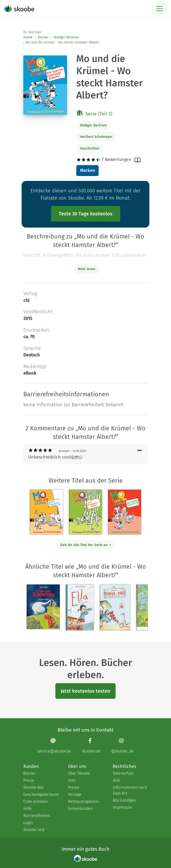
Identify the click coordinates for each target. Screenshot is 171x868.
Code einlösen (36, 802)
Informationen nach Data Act (130, 790)
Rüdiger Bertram (66, 37)
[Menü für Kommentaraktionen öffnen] (140, 451)
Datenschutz (123, 773)
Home (28, 37)
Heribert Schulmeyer (96, 137)
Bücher (43, 37)
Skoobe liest (34, 830)
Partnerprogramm (83, 802)
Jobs (72, 780)
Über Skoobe (79, 773)
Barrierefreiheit (37, 816)
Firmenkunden (80, 809)
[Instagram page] (123, 746)
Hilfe (27, 809)
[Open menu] (159, 9)
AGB (116, 780)
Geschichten (90, 148)
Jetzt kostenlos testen (85, 691)
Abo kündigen (124, 800)
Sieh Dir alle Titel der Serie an (86, 545)
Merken (88, 170)
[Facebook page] (91, 746)
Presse (74, 787)
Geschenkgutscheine (41, 794)
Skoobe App (34, 787)
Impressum (122, 807)
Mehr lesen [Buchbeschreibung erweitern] (86, 269)
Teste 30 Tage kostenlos (86, 214)
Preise (29, 780)
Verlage (75, 794)
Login (28, 823)
